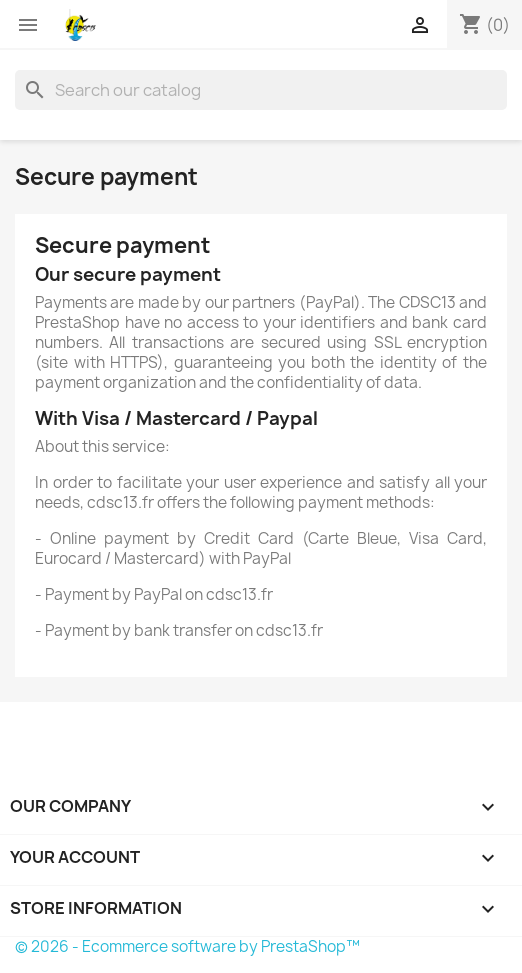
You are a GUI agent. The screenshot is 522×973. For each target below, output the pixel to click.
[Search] (261, 90)
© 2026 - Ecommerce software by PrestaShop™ (187, 946)
